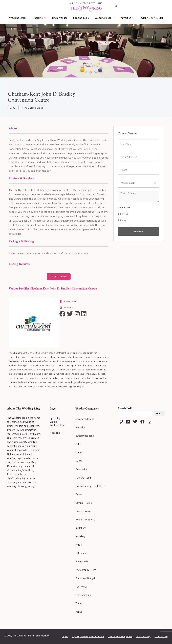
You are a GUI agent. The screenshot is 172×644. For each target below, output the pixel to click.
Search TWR (125, 408)
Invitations (81, 528)
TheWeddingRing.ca (18, 478)
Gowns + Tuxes (84, 503)
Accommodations (85, 419)
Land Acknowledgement (120, 636)
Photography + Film (86, 570)
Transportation (83, 595)
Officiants (81, 553)
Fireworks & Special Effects (90, 486)
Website (68, 308)
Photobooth (82, 561)
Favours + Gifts (83, 477)
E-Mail (123, 214)
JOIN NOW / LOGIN (152, 18)
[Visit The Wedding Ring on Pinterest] (121, 422)
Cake (78, 444)
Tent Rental (81, 586)
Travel (79, 603)
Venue (13, 108)
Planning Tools (81, 18)
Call (122, 221)
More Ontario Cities (32, 108)
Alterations (81, 427)
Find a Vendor (60, 18)
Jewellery (80, 536)
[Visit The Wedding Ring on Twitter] (135, 422)
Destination (81, 469)
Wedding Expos (18, 18)
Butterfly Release (85, 436)
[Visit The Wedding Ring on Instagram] (150, 422)
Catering (80, 452)
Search (159, 414)
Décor (79, 461)
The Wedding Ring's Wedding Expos (21, 470)
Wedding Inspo (105, 18)
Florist (79, 494)
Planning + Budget (85, 578)
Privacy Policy (143, 636)
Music (79, 545)
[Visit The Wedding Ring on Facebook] (142, 422)
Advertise (127, 18)
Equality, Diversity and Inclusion (88, 636)
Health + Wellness (85, 519)
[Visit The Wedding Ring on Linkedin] (128, 422)
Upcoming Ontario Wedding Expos (58, 422)
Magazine (39, 18)
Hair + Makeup (83, 511)
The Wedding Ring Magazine (21, 464)
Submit (138, 231)
